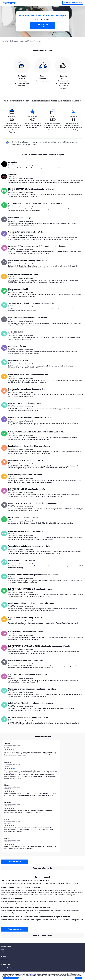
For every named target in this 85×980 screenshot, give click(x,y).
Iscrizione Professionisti (73, 3)
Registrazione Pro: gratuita (42, 868)
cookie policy (33, 974)
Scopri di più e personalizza (11, 978)
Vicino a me (4, 960)
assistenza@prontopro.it (8, 968)
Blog (2, 952)
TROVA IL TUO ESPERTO (42, 25)
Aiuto (3, 949)
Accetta (79, 978)
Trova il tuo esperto (15, 862)
